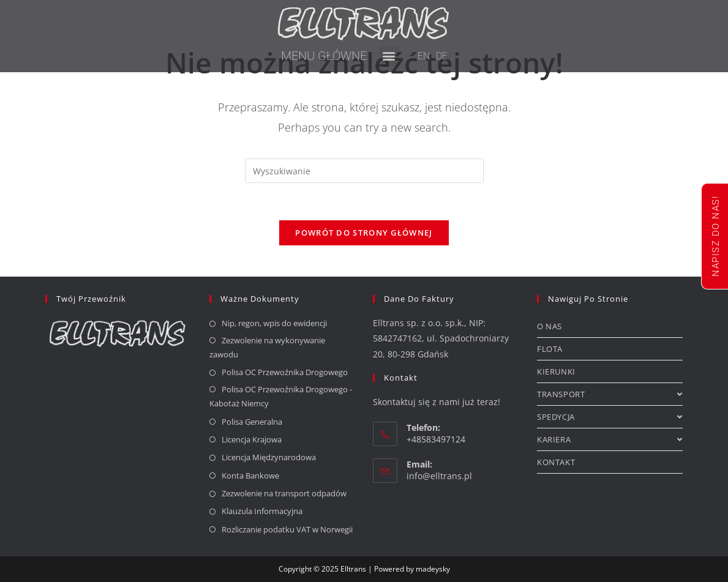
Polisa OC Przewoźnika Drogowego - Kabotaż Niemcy (281, 396)
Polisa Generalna (252, 422)
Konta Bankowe (250, 476)
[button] (389, 56)
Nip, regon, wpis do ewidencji (274, 323)
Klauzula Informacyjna (262, 511)
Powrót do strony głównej (364, 233)
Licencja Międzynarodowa (269, 457)
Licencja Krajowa (252, 439)
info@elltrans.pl (439, 476)
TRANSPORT (610, 394)
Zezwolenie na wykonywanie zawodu (267, 347)
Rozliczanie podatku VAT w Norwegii (287, 529)
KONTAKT (556, 462)
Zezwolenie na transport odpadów (284, 493)
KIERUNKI (556, 371)
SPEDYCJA (610, 417)
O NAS (550, 326)
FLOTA (550, 349)
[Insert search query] (364, 171)
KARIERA (610, 439)
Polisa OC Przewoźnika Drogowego (285, 372)
